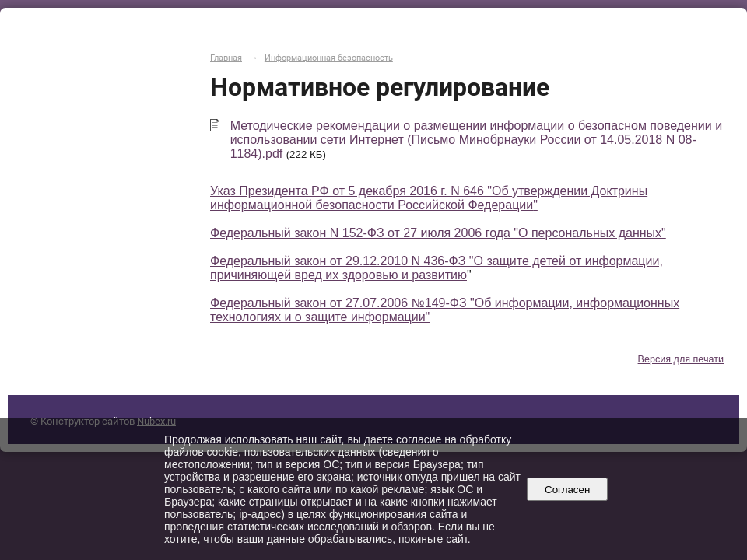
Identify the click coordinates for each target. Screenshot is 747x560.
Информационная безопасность (329, 58)
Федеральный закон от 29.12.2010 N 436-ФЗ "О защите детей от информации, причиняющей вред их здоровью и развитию (437, 268)
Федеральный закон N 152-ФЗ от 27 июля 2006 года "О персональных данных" (438, 233)
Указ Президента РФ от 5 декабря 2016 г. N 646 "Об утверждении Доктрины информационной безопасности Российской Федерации (429, 198)
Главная (226, 58)
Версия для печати (681, 359)
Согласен (568, 490)
